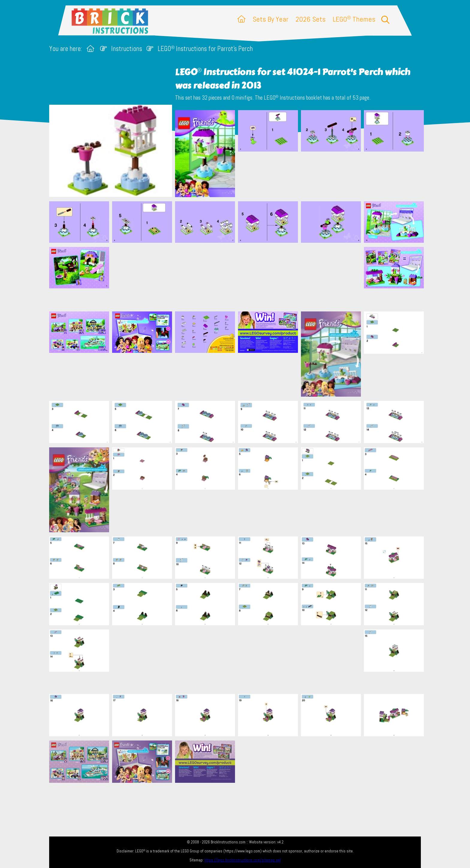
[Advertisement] (238, 277)
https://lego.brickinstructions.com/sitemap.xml (243, 860)
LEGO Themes (354, 19)
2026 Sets (311, 19)
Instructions (127, 49)
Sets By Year (271, 19)
